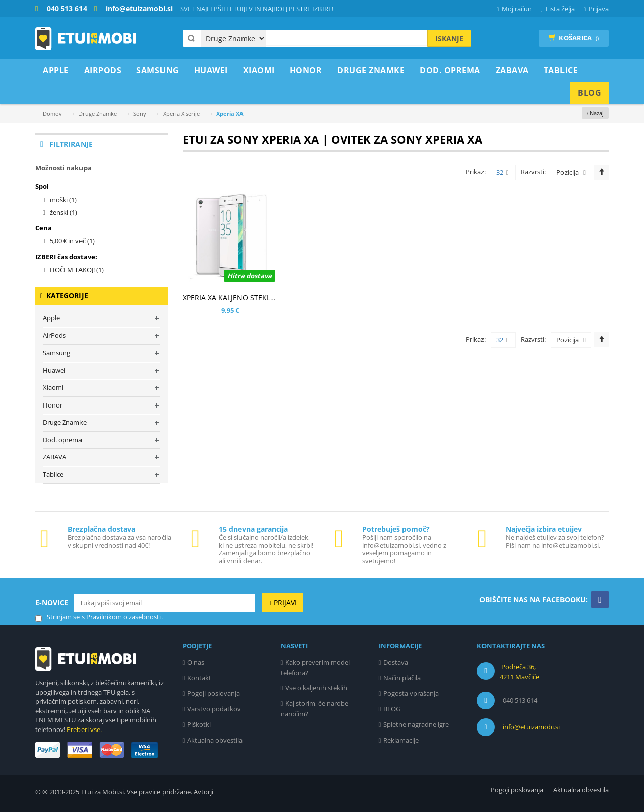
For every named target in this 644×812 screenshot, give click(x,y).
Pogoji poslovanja (214, 693)
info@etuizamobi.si (531, 727)
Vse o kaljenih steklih (316, 688)
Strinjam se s (60, 617)
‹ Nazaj (595, 113)
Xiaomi (53, 387)
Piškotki (199, 724)
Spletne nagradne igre (416, 724)
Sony (140, 113)
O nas (196, 662)
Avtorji (204, 792)
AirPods (54, 335)
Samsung (57, 353)
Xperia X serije (181, 113)
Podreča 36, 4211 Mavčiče (519, 672)
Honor (53, 405)
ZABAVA (55, 457)
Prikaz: (476, 172)
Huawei (54, 370)
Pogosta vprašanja (411, 693)
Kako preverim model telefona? (315, 667)
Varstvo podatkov (214, 709)
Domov (52, 113)
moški (63, 200)
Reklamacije (401, 740)
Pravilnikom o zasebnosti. (124, 617)
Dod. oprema (62, 440)
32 (502, 173)
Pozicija (568, 172)
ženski (64, 212)
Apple (51, 318)
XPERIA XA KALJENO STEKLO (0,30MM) (246, 298)
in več (72, 241)
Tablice (53, 474)
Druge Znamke (98, 113)
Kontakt (199, 678)
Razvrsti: (533, 172)
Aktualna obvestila (215, 740)
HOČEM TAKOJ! (77, 270)
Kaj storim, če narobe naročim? (315, 709)
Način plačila (402, 678)
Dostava (396, 662)
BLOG (392, 709)
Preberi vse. (84, 729)
